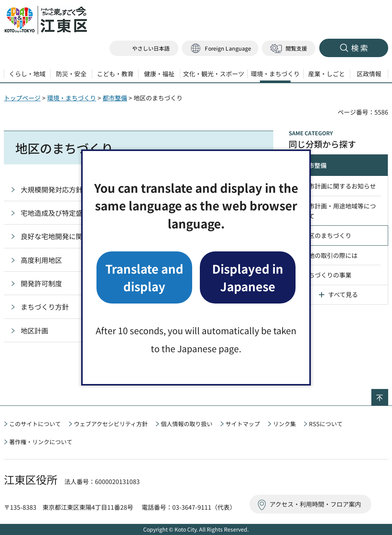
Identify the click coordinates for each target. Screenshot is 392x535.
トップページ (22, 98)
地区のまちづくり (327, 235)
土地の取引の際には (330, 255)
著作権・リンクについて (41, 442)
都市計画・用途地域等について (339, 211)
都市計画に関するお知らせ (339, 186)
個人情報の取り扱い (187, 424)
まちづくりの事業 (327, 275)
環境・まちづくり (72, 98)
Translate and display (144, 277)
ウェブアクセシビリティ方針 (111, 424)
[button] (220, 48)
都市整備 (115, 98)
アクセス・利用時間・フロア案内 (315, 504)
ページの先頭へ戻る (388, 394)
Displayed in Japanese (248, 277)
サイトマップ (243, 424)
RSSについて (326, 424)
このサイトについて (35, 424)
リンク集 (284, 424)
